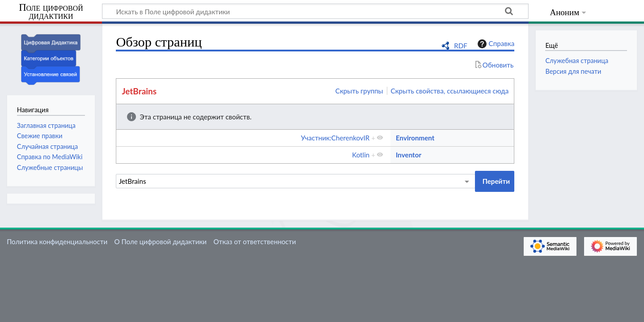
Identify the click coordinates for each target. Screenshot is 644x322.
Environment (415, 138)
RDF (461, 46)
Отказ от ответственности (254, 241)
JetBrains (139, 91)
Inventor (409, 155)
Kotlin (361, 155)
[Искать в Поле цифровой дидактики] (315, 11)
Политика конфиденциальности (57, 241)
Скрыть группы (359, 91)
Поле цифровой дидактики (51, 12)
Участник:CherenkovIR (335, 138)
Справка (495, 44)
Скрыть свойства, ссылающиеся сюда (450, 91)
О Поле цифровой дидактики (160, 241)
